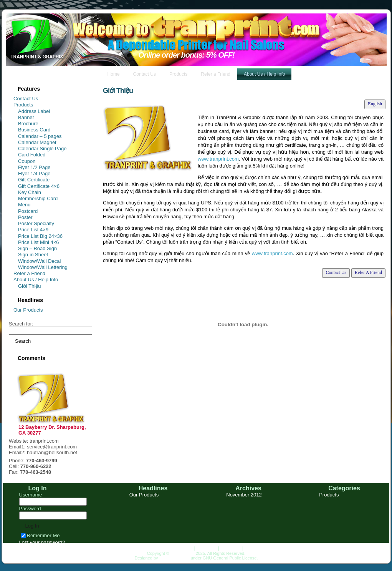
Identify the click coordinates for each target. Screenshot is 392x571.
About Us (231, 548)
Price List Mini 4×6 (39, 242)
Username (31, 495)
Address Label (34, 111)
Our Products (28, 310)
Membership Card (38, 198)
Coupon (27, 161)
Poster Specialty (36, 223)
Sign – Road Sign (37, 248)
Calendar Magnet (37, 142)
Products (23, 105)
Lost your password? (42, 542)
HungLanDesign (174, 558)
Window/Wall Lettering (43, 267)
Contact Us (26, 99)
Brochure (28, 124)
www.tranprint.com (218, 159)
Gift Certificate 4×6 (39, 186)
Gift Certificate (34, 180)
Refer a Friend (29, 273)
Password (30, 509)
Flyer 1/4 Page (34, 173)
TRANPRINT (183, 553)
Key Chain (30, 192)
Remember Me (40, 535)
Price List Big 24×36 (40, 236)
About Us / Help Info (36, 280)
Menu (24, 205)
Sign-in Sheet (33, 255)
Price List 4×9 (33, 230)
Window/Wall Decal (40, 261)
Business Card (34, 130)
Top (249, 548)
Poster (25, 217)
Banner (26, 117)
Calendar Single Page (42, 149)
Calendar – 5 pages (40, 136)
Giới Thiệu (30, 286)
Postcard (28, 211)
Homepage (152, 548)
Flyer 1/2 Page (34, 167)
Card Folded (32, 155)
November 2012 (244, 495)
